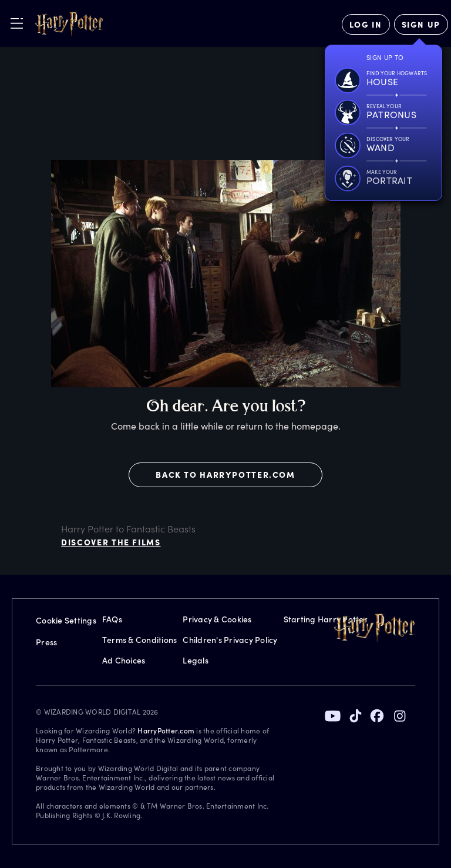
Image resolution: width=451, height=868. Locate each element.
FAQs (112, 619)
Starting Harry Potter (326, 619)
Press (46, 642)
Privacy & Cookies (217, 619)
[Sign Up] (421, 24)
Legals (196, 660)
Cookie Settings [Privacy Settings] (66, 620)
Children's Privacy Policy (230, 640)
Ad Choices (124, 660)
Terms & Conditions (140, 640)
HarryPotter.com (166, 730)
